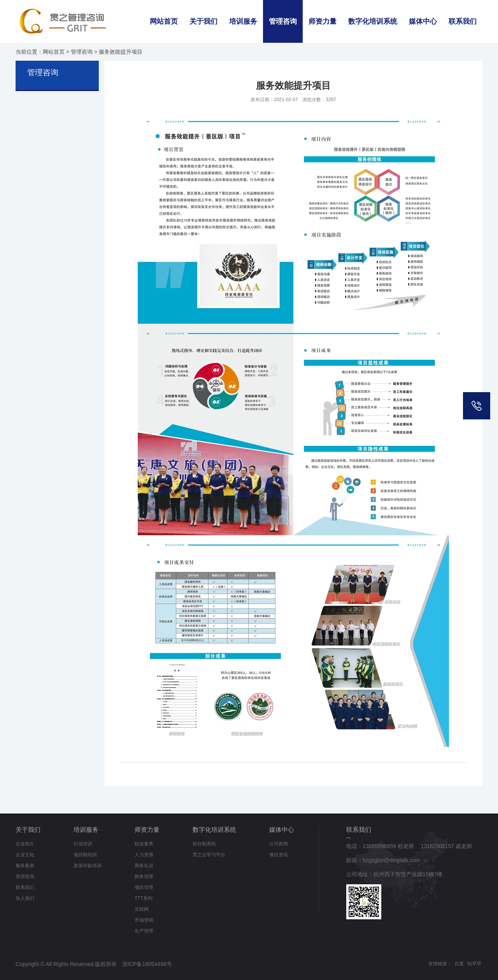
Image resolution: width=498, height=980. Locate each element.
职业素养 (144, 844)
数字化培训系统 (373, 21)
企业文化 (25, 855)
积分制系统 (204, 844)
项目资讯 (279, 855)
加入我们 (25, 898)
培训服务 (243, 21)
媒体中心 (423, 21)
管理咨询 (283, 21)
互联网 (142, 909)
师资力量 (323, 21)
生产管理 (144, 931)
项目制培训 (85, 855)
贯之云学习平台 (209, 855)
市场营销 (144, 920)
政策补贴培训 (88, 866)
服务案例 (25, 866)
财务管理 (144, 877)
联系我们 (463, 21)
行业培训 (83, 844)
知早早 (474, 964)
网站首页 (164, 21)
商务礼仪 (144, 866)
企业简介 (25, 844)
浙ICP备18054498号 (147, 964)
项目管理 (144, 887)
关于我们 (203, 21)
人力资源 (144, 855)
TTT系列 (144, 898)
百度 (459, 964)
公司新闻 (279, 844)
